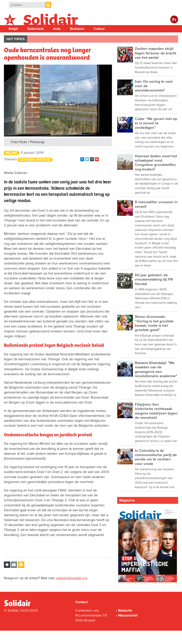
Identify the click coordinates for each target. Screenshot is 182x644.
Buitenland (36, 29)
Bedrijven (77, 29)
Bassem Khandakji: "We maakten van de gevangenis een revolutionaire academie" (156, 370)
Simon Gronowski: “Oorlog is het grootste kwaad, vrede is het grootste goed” (154, 323)
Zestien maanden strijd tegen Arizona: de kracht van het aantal (155, 53)
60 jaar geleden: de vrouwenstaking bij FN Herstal (154, 280)
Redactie (125, 610)
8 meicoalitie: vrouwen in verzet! (156, 204)
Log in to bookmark (7, 565)
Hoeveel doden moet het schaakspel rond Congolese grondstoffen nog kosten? (156, 163)
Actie (57, 29)
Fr (174, 20)
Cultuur (99, 29)
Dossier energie (35, 160)
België (13, 29)
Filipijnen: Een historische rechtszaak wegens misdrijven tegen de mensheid (156, 411)
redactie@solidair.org (72, 578)
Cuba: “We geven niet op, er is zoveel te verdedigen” (156, 123)
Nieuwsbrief (128, 615)
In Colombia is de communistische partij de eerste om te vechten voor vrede (156, 457)
